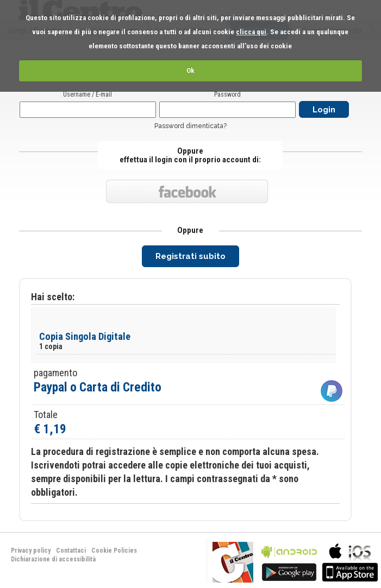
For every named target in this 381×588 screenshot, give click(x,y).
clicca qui (251, 32)
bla (289, 561)
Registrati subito (191, 256)
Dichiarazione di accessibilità (53, 559)
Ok (191, 70)
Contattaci (71, 551)
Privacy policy (31, 551)
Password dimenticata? (191, 126)
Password (227, 94)
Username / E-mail (88, 94)
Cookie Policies (114, 551)
